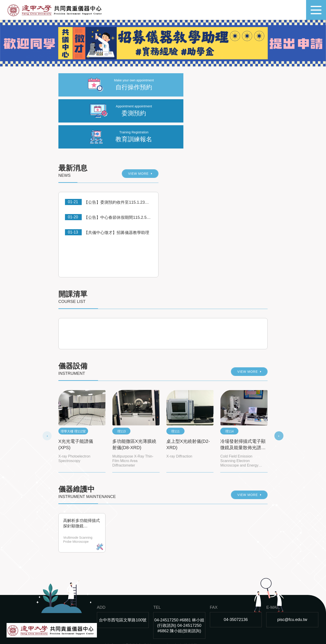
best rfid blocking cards (163, 632)
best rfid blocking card (126, 632)
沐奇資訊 (191, 623)
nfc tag (102, 632)
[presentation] (47, 414)
